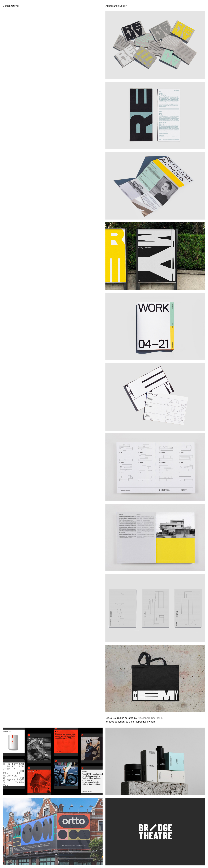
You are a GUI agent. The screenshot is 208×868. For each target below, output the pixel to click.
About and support (116, 6)
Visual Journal (11, 6)
